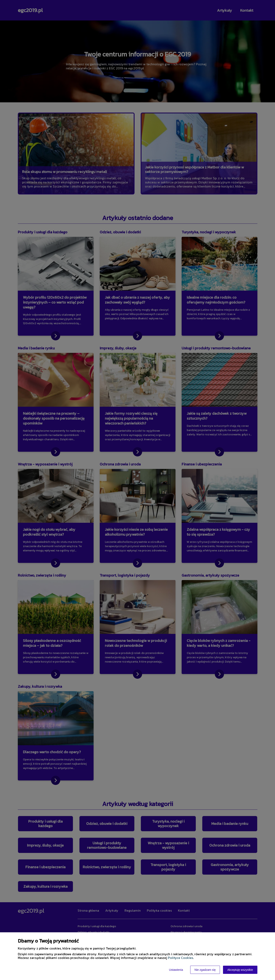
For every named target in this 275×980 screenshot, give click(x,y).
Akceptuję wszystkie (240, 970)
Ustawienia (176, 970)
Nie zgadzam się (205, 970)
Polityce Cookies (181, 958)
